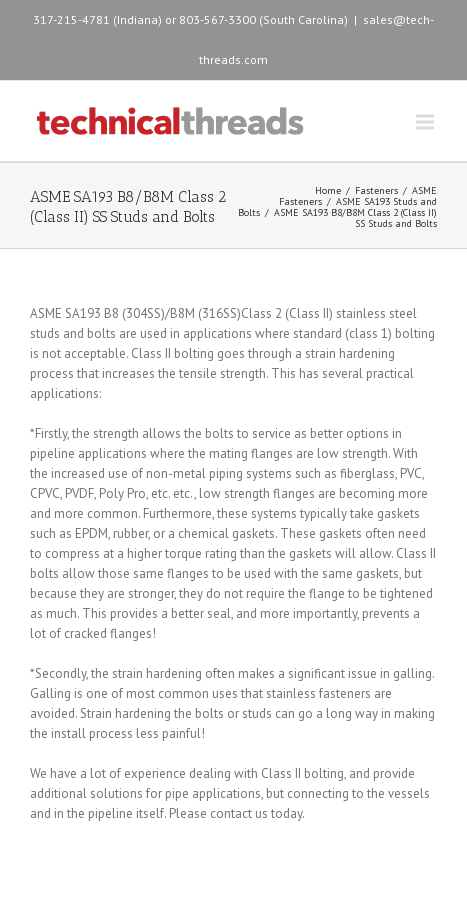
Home (328, 190)
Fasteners (376, 190)
